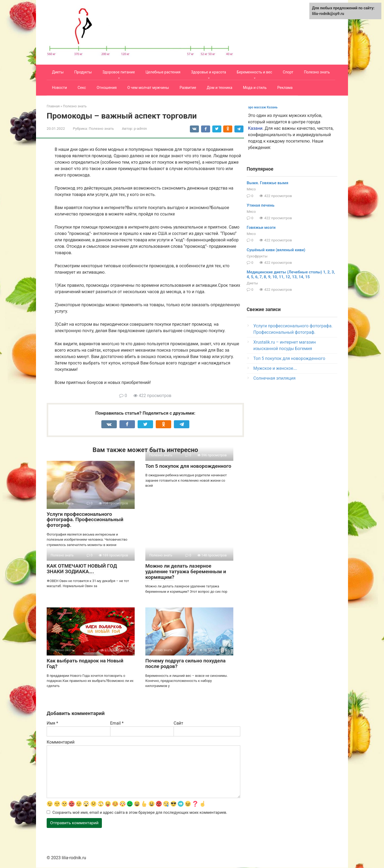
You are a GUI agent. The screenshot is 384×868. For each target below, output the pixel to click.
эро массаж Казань (263, 107)
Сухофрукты (257, 256)
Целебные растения (163, 72)
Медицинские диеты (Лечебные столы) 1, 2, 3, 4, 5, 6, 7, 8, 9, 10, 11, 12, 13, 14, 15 (291, 274)
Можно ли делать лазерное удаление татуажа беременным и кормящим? (186, 572)
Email (117, 723)
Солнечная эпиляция (274, 378)
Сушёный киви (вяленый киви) (276, 250)
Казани (255, 128)
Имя (52, 723)
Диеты (58, 72)
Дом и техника (219, 88)
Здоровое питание (119, 72)
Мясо (251, 189)
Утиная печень (261, 205)
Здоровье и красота (209, 72)
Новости (59, 88)
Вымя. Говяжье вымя (267, 183)
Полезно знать (317, 72)
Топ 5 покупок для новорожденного (188, 466)
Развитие (188, 88)
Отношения (107, 88)
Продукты (83, 72)
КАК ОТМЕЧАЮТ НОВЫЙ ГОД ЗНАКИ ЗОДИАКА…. (82, 569)
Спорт (288, 72)
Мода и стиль (255, 88)
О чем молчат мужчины (148, 88)
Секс (82, 88)
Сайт (178, 723)
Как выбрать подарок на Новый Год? (85, 663)
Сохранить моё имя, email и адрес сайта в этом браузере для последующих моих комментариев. (140, 813)
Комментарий (61, 742)
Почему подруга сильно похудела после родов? (185, 663)
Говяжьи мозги (261, 227)
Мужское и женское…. (275, 368)
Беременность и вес (255, 72)
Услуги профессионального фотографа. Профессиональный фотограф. (85, 520)
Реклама (285, 88)
